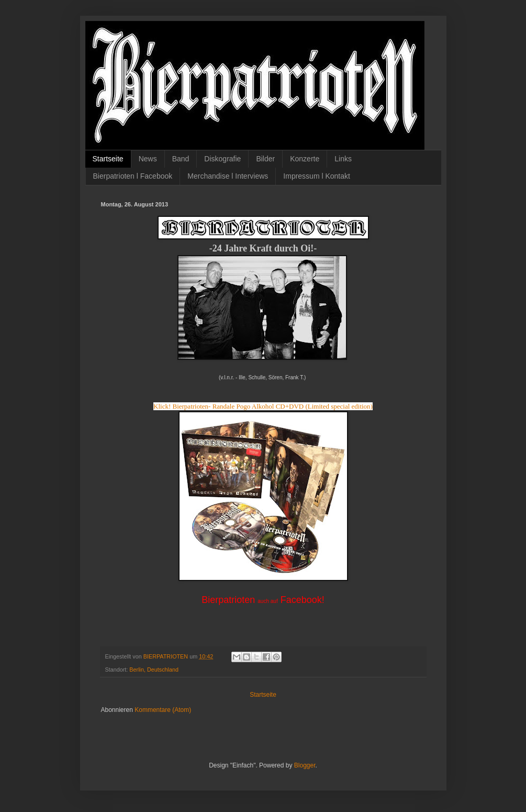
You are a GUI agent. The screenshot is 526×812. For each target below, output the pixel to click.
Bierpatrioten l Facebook (133, 176)
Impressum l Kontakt (317, 176)
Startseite (108, 159)
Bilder (265, 159)
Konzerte (305, 159)
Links (343, 159)
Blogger (305, 765)
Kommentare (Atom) (163, 710)
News (148, 159)
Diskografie (222, 159)
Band (181, 159)
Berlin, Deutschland (154, 670)
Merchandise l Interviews (228, 176)
